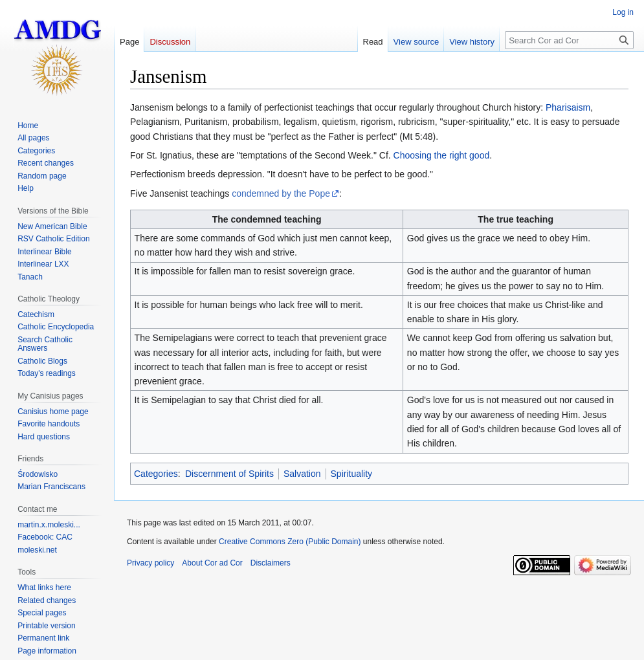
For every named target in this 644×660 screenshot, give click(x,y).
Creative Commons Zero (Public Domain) (290, 542)
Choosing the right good (442, 155)
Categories (156, 474)
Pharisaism (568, 107)
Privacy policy (150, 563)
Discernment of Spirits (229, 474)
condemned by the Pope (281, 193)
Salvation (302, 474)
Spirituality (352, 474)
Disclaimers (271, 563)
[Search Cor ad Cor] (569, 40)
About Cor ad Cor (212, 563)
